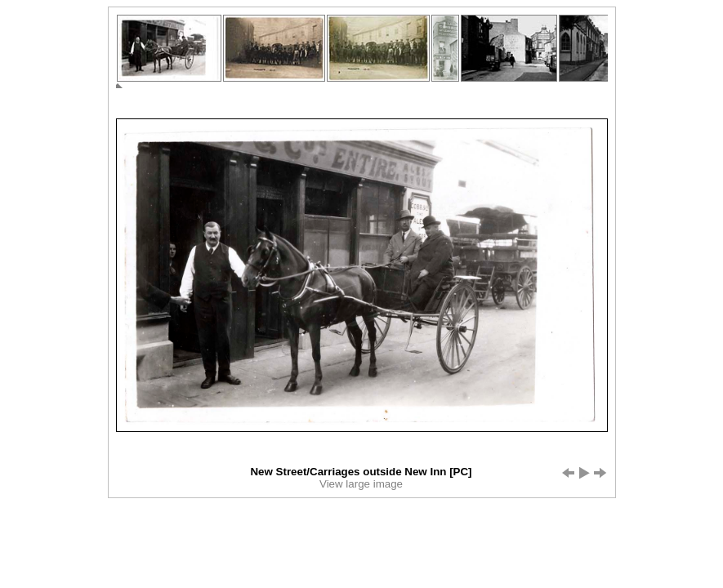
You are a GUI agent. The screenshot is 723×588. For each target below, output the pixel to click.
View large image (361, 484)
